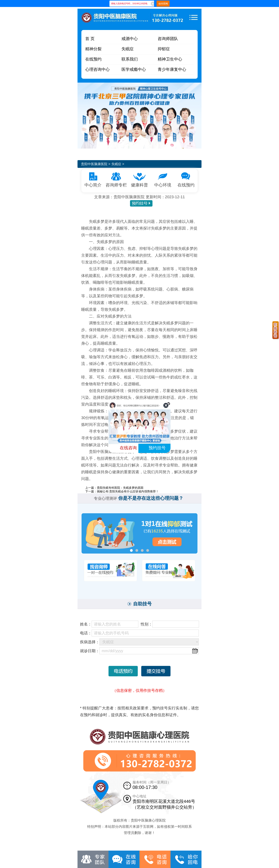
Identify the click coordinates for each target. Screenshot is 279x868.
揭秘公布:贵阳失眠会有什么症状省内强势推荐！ (128, 491)
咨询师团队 (168, 39)
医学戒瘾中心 (134, 70)
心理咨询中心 (98, 70)
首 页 (90, 39)
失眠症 (128, 49)
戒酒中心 (130, 39)
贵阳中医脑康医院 (95, 164)
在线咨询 (128, 448)
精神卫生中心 (170, 59)
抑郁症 (164, 49)
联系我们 (130, 59)
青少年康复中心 (173, 70)
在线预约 (94, 59)
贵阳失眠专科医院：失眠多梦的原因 (120, 488)
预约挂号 (157, 448)
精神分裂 (94, 49)
